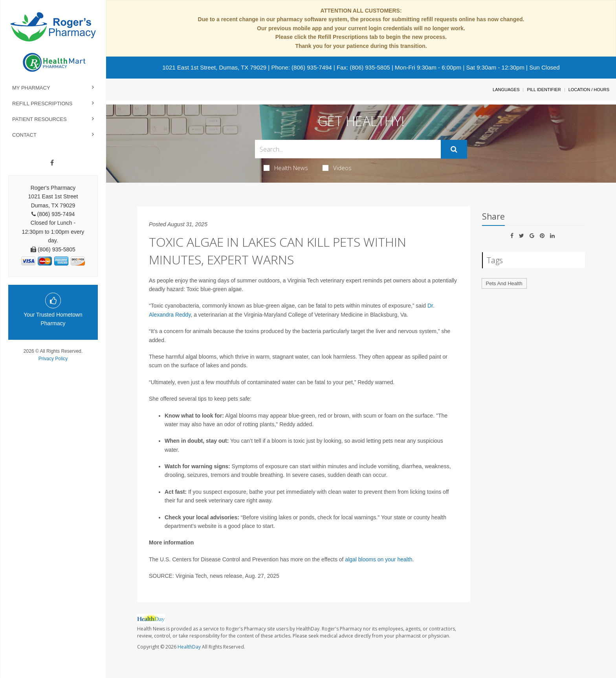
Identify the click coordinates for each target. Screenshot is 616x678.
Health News (286, 168)
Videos (337, 168)
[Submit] (454, 149)
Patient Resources (39, 119)
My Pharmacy (31, 88)
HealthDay (189, 647)
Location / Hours (589, 90)
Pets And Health (504, 283)
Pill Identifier (544, 90)
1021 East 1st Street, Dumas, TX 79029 (214, 67)
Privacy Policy (53, 359)
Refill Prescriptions (42, 104)
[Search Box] (348, 149)
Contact (24, 135)
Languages (506, 90)
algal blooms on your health (379, 559)
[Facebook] (52, 163)
